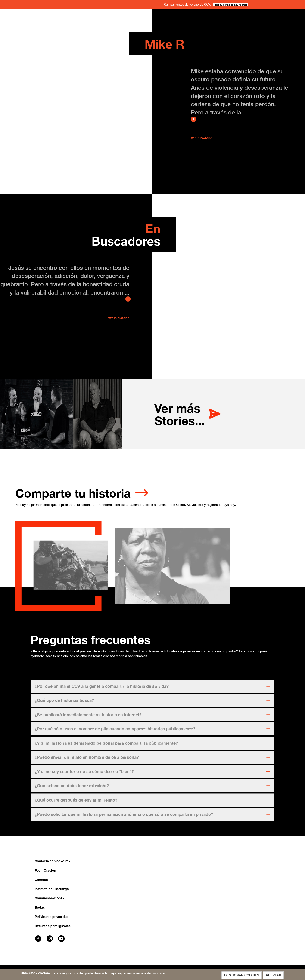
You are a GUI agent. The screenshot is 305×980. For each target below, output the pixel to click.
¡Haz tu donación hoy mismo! (231, 5)
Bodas (40, 911)
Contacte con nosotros (53, 865)
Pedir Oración (45, 874)
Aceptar (273, 975)
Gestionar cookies (242, 975)
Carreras (41, 883)
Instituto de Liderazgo (52, 892)
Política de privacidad (52, 920)
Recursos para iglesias (53, 929)
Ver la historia (202, 138)
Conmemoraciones (50, 902)
